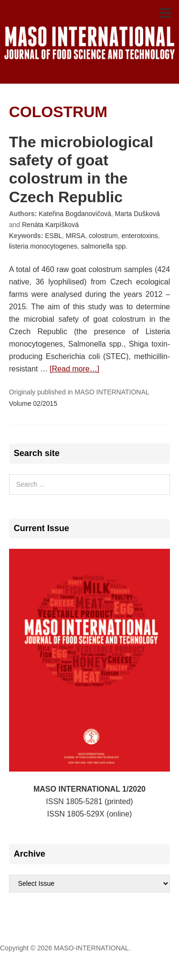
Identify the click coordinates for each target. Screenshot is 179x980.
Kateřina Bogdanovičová (75, 214)
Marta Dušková (137, 214)
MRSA (75, 236)
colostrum (103, 236)
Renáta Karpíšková (50, 225)
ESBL (53, 236)
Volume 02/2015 (33, 403)
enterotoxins (140, 236)
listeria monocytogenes (43, 246)
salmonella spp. (104, 246)
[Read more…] (74, 369)
